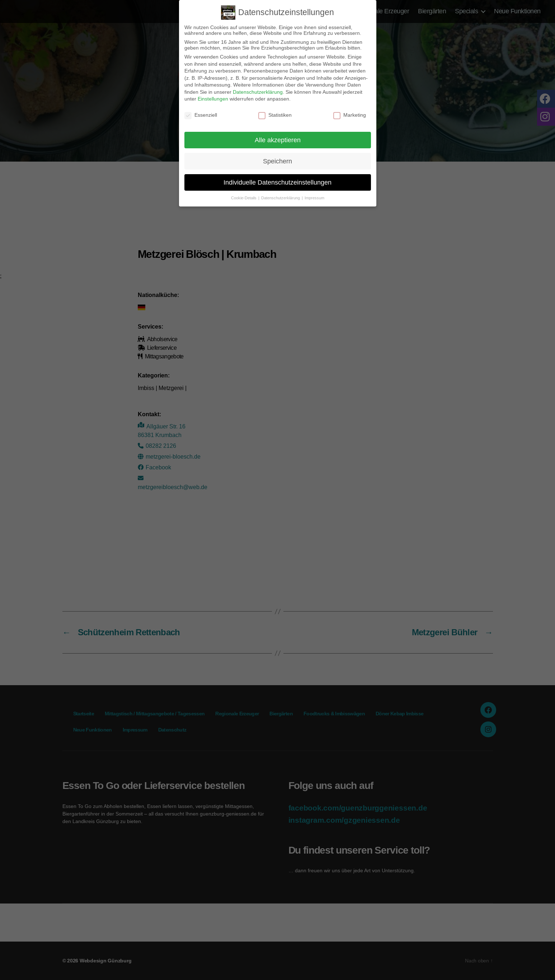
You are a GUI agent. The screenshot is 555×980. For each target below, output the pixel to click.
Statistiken (275, 115)
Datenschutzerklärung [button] (281, 198)
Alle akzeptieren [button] (278, 140)
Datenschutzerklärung (258, 92)
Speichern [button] (277, 161)
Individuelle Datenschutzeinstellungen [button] (277, 182)
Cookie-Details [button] (244, 198)
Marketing (350, 115)
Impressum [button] (314, 198)
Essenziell (201, 115)
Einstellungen (213, 99)
